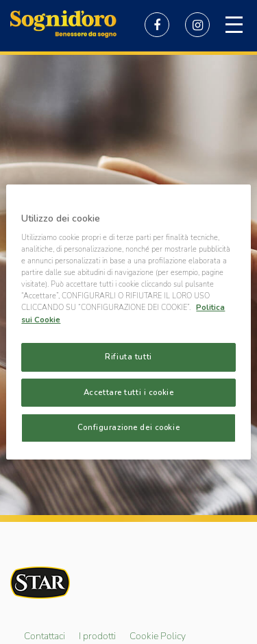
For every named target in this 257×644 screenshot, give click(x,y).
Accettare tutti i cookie (129, 392)
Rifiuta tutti (128, 357)
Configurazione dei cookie (128, 428)
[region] (128, 322)
